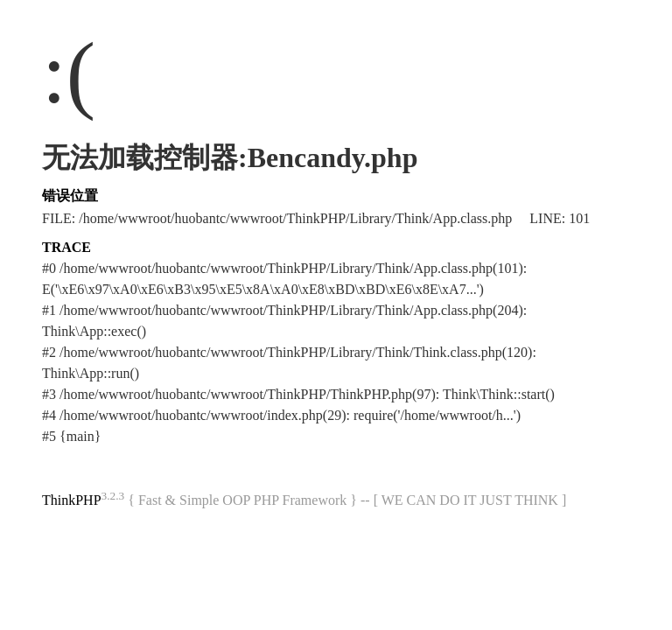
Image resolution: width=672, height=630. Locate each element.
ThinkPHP (72, 500)
